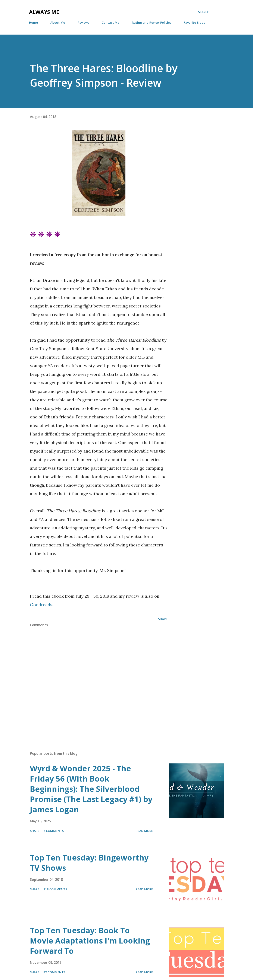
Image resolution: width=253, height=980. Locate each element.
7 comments (54, 831)
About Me (58, 23)
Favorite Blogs (194, 23)
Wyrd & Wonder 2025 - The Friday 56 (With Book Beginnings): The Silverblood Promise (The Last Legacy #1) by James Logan (91, 789)
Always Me (44, 12)
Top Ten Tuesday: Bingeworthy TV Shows (89, 863)
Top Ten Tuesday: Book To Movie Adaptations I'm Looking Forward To (90, 941)
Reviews (83, 23)
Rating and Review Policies (152, 23)
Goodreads (41, 605)
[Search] (204, 12)
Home (33, 23)
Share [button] (163, 619)
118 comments (55, 889)
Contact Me (110, 23)
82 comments (54, 972)
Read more (144, 831)
